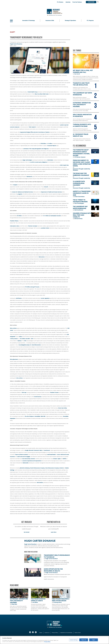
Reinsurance (42, 257)
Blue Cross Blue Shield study (42, 94)
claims (21, 337)
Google (27, 450)
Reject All (84, 640)
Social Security (38, 397)
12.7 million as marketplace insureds (52, 216)
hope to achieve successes (22, 454)
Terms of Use (78, 633)
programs (20, 194)
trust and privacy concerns (29, 459)
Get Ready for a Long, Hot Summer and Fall (83, 71)
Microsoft (31, 450)
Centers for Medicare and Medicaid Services (22, 192)
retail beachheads (51, 454)
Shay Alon (14, 604)
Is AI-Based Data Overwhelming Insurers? (79, 183)
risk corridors (19, 378)
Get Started (27, 532)
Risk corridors (13, 328)
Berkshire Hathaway (25, 468)
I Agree (93, 640)
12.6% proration (14, 339)
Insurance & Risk (50, 21)
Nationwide (26, 463)
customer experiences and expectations (32, 461)
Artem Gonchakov (79, 197)
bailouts (20, 341)
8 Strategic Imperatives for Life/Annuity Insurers (19, 601)
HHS (25, 341)
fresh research (32, 127)
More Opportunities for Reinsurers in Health (53, 570)
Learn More (54, 532)
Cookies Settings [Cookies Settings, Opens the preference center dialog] (74, 640)
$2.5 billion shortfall (25, 339)
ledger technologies (27, 160)
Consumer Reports (52, 146)
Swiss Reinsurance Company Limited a (54, 468)
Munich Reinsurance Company (38, 468)
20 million (19, 216)
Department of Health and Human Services (51, 192)
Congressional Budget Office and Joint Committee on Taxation (35, 132)
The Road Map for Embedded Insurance (81, 174)
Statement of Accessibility (66, 633)
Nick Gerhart (40, 483)
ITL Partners (60, 2)
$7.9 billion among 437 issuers (32, 287)
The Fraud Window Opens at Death (38, 600)
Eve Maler (35, 602)
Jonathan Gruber (45, 228)
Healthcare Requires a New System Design (61, 600)
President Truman (54, 392)
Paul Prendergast (79, 203)
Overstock (36, 450)
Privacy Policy (55, 633)
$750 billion (43, 144)
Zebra (41, 450)
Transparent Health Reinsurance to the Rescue (57, 556)
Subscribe (91, 2)
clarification (19, 298)
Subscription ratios (15, 226)
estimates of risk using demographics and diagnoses (36, 149)
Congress (15, 185)
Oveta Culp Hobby (62, 408)
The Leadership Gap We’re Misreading (80, 207)
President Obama (14, 221)
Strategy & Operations (70, 21)
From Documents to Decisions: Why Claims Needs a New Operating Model (82, 163)
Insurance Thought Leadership (82, 169)
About (41, 633)
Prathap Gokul (58, 602)
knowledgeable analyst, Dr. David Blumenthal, (30, 345)
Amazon (55, 459)
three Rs (46, 187)
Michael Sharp (78, 219)
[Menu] (13, 21)
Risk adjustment (14, 359)
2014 (32, 339)
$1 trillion (50, 144)
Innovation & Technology (29, 21)
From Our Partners (77, 2)
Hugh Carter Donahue (16, 44)
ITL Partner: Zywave (80, 157)
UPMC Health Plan (64, 165)
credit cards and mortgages (24, 457)
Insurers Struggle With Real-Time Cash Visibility (82, 215)
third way (24, 392)
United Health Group (32, 92)
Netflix (64, 459)
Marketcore (29, 177)
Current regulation (45, 298)
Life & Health (12, 32)
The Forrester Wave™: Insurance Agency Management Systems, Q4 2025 (81, 153)
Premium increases (33, 226)
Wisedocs (75, 170)
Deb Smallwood (79, 210)
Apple (59, 459)
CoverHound (47, 450)
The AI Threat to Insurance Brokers (80, 201)
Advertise (68, 2)
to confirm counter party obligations (38, 162)
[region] (54, 640)
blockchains (50, 160)
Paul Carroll (77, 74)
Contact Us (47, 633)
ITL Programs (90, 21)
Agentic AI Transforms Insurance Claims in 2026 (82, 193)
